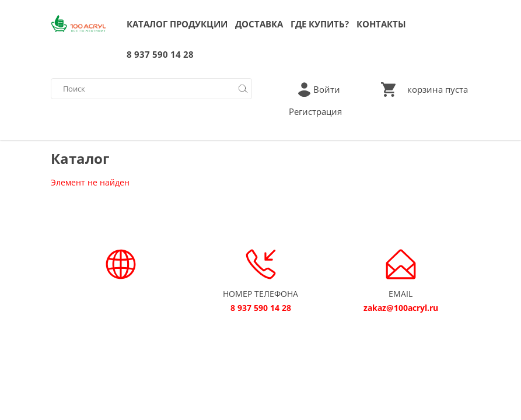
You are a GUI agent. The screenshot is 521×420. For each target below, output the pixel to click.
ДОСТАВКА (259, 24)
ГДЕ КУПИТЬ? (320, 24)
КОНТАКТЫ (381, 24)
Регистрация (315, 111)
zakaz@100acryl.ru (401, 308)
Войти (327, 89)
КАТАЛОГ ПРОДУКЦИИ (177, 24)
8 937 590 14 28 (160, 54)
